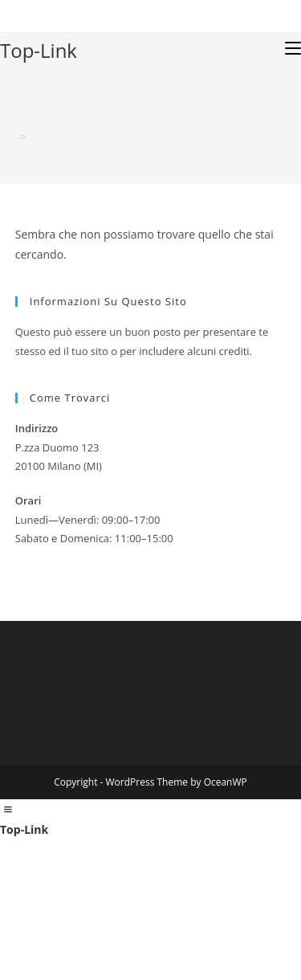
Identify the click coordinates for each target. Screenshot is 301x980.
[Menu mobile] (293, 48)
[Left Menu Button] (8, 809)
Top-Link (39, 50)
